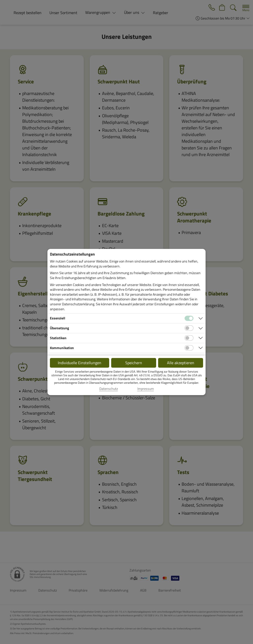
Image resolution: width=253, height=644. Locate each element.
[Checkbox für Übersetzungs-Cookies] (189, 328)
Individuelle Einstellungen (80, 363)
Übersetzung (59, 328)
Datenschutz (109, 389)
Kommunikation (62, 348)
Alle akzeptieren (181, 363)
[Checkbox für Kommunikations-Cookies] (189, 348)
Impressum (146, 389)
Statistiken (58, 338)
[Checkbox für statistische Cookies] (189, 338)
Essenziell (58, 318)
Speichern (134, 363)
